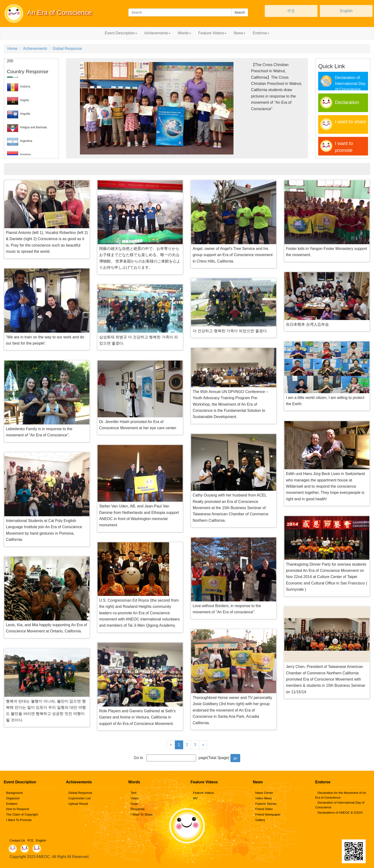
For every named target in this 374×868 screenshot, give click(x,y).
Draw (134, 804)
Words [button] (184, 33)
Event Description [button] (121, 33)
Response (138, 809)
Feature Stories (266, 804)
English (346, 11)
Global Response (67, 49)
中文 (291, 11)
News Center (264, 793)
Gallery (260, 820)
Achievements (35, 49)
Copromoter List (79, 798)
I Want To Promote (19, 820)
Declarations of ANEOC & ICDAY (340, 813)
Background (14, 793)
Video (135, 798)
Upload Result (78, 804)
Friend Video (264, 809)
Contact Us (17, 840)
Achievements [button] (158, 33)
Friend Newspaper (268, 814)
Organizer (13, 798)
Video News (263, 798)
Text (134, 793)
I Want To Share (142, 814)
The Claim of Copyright (22, 814)
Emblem (12, 804)
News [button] (239, 33)
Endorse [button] (261, 33)
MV (195, 798)
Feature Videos (203, 793)
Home (13, 49)
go (235, 758)
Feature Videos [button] (212, 33)
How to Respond (18, 809)
